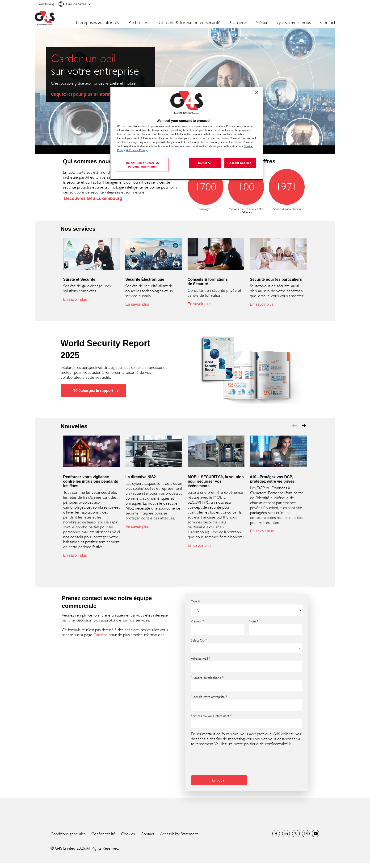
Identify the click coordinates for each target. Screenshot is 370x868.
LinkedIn (286, 834)
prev (294, 426)
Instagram (306, 834)
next (304, 426)
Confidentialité (103, 834)
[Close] (257, 92)
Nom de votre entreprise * (209, 697)
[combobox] (247, 648)
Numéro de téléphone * (207, 678)
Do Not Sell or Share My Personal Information (143, 165)
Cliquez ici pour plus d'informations (87, 94)
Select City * (199, 640)
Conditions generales (68, 834)
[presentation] (227, 760)
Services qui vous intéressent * (211, 716)
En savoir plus (75, 299)
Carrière (100, 635)
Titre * (195, 602)
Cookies (128, 834)
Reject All (205, 163)
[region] (187, 133)
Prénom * (198, 621)
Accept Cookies (240, 163)
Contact (328, 23)
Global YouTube (316, 834)
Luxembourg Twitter (296, 834)
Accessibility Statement (179, 834)
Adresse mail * (201, 658)
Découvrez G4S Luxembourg (93, 198)
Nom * (254, 621)
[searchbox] (196, 723)
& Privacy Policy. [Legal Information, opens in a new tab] (137, 150)
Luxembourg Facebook (276, 834)
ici (291, 744)
